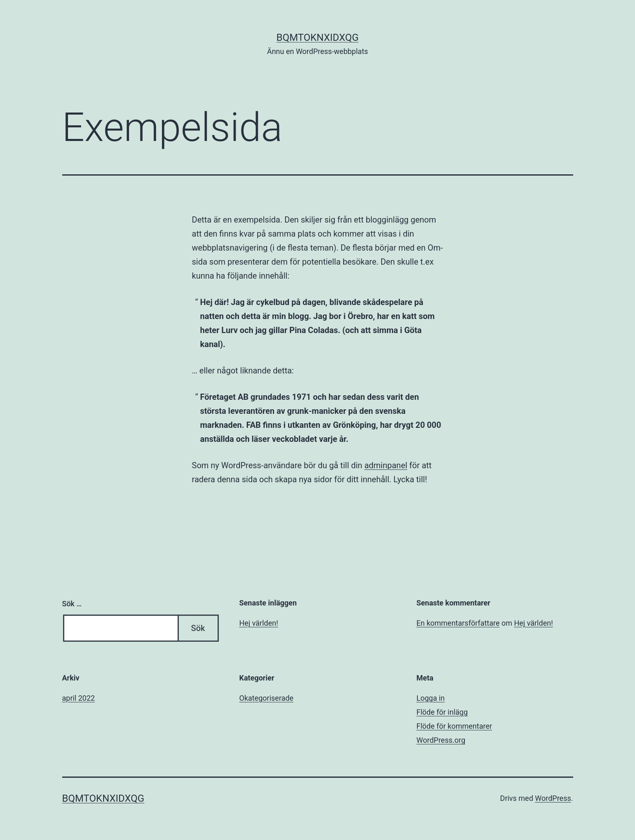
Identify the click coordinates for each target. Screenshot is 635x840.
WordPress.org (441, 740)
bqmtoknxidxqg (318, 38)
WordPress (553, 798)
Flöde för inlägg (442, 712)
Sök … (72, 604)
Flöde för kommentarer (455, 726)
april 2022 (79, 698)
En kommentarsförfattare (458, 623)
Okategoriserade (267, 698)
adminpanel (386, 465)
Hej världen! (259, 623)
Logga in (431, 698)
